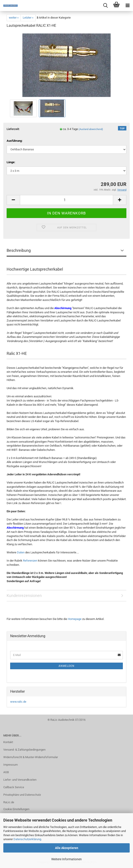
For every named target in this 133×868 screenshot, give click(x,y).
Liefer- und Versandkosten (20, 780)
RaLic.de (9, 802)
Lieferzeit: (13, 129)
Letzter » (28, 18)
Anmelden (66, 666)
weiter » (14, 18)
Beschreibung (19, 250)
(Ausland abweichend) (91, 129)
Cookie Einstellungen (16, 809)
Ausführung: (15, 141)
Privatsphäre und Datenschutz (22, 795)
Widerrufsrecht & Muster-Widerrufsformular (31, 757)
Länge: (11, 162)
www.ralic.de (18, 702)
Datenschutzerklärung (27, 839)
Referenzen (30, 561)
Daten (21, 552)
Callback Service (14, 787)
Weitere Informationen (66, 859)
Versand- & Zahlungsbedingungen (24, 750)
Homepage (75, 619)
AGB (6, 772)
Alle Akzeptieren (67, 848)
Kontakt (8, 742)
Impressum (10, 765)
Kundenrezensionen (24, 596)
